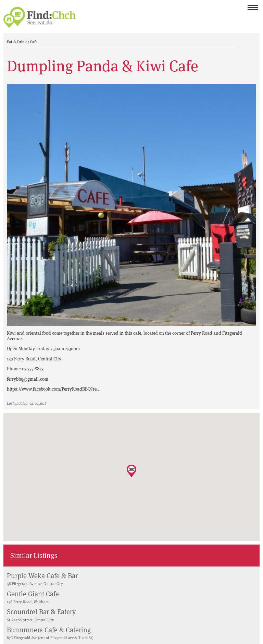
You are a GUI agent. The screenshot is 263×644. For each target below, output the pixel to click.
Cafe (34, 42)
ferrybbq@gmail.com (28, 379)
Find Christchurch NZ (40, 17)
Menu (253, 10)
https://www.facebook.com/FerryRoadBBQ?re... (54, 389)
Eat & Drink (17, 42)
